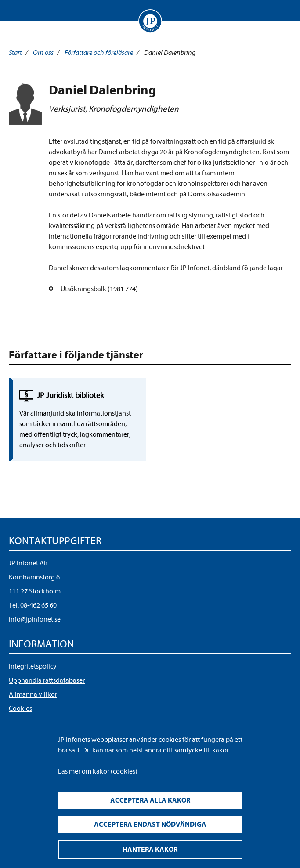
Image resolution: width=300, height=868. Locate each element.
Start (15, 53)
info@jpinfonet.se (35, 619)
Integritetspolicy (33, 666)
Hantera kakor (150, 850)
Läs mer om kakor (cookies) (98, 771)
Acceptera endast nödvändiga (150, 825)
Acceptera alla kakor (150, 800)
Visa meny (17, 11)
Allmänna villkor (33, 694)
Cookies (20, 709)
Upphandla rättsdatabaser (47, 680)
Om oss (43, 53)
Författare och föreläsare (99, 53)
